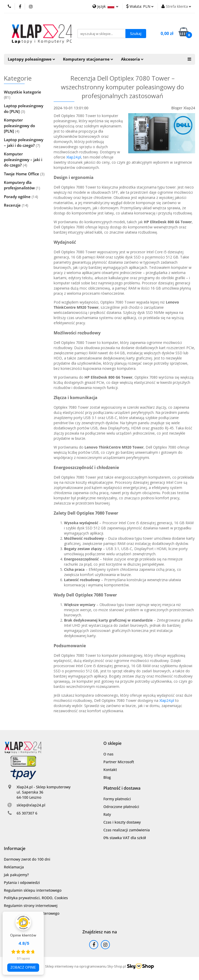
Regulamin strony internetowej (31, 906)
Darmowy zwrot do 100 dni (27, 859)
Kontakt (110, 770)
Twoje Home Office (22, 174)
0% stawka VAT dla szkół (125, 838)
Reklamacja (14, 867)
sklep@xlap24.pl (31, 805)
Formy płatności (117, 799)
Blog (107, 777)
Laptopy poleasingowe (31, 59)
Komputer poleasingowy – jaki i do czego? (23, 159)
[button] (112, 743)
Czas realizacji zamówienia (127, 830)
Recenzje (13, 205)
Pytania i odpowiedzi (22, 882)
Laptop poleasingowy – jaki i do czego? (24, 142)
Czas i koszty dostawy (122, 822)
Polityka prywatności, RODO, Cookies (36, 898)
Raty (107, 814)
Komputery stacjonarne (88, 59)
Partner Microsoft (119, 762)
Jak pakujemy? (16, 875)
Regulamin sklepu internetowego (33, 890)
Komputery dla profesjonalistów (20, 185)
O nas (108, 754)
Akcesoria (132, 59)
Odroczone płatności (121, 807)
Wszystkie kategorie (23, 92)
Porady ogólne (18, 197)
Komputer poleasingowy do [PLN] (19, 125)
